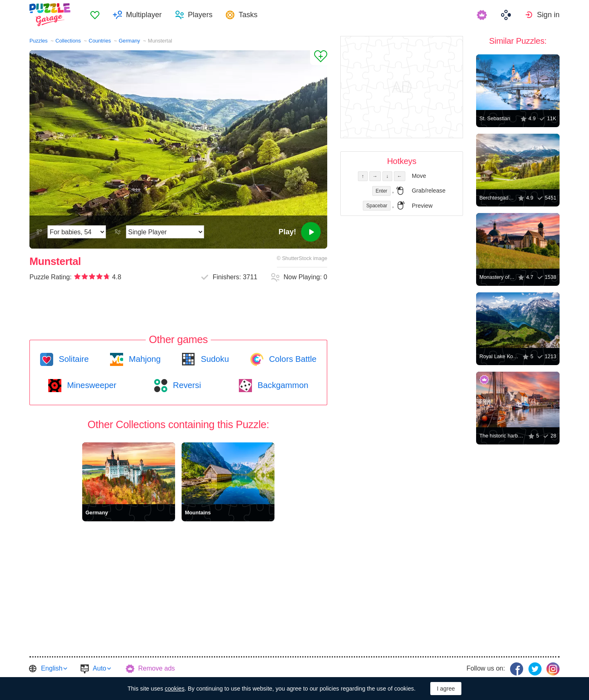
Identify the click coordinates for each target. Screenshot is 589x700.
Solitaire (73, 359)
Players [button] (200, 15)
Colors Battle (292, 359)
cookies (175, 689)
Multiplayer (144, 15)
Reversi (186, 385)
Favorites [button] (95, 15)
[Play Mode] (165, 232)
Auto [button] (100, 668)
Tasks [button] (248, 15)
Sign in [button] (548, 15)
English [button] (52, 668)
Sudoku (214, 359)
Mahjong (143, 359)
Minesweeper (90, 385)
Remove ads (157, 668)
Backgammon (282, 385)
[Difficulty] (77, 232)
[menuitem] (95, 15)
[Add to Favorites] (319, 58)
